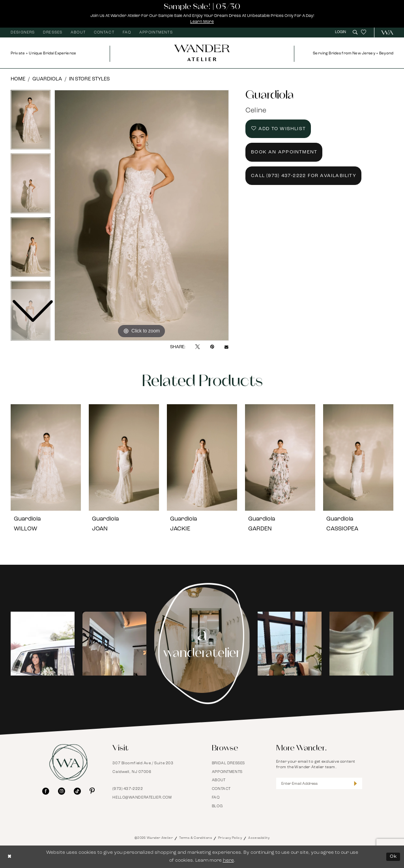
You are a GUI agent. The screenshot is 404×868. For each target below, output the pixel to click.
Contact (221, 789)
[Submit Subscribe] (355, 783)
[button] (341, 32)
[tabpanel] (142, 215)
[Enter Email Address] (319, 783)
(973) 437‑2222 (128, 789)
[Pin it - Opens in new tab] (212, 347)
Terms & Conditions (195, 838)
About (219, 780)
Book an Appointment (284, 152)
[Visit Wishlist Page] (364, 33)
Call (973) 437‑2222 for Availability (304, 176)
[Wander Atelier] (385, 33)
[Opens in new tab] (43, 644)
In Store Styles (89, 79)
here (228, 861)
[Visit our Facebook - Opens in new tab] (46, 791)
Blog (217, 806)
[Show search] (355, 32)
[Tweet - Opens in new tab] (197, 347)
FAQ (216, 798)
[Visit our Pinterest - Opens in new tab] (92, 791)
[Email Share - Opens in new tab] (226, 347)
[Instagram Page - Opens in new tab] (202, 644)
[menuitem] (23, 33)
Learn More (202, 22)
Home (18, 79)
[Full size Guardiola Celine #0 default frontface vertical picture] (142, 215)
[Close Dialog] (10, 857)
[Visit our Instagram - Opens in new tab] (62, 791)
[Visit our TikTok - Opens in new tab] (77, 791)
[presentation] (46, 457)
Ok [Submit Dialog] (393, 857)
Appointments (227, 772)
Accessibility (259, 838)
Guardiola (47, 79)
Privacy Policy (230, 838)
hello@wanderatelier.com (142, 798)
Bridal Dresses (228, 763)
